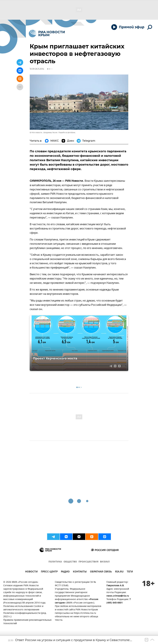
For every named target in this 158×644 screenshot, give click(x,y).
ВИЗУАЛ (105, 562)
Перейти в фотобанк (67, 133)
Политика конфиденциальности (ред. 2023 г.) (25, 615)
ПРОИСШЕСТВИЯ (88, 562)
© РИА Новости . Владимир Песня (43, 133)
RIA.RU (119, 572)
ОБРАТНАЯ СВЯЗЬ (101, 572)
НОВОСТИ (31, 572)
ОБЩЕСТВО (70, 562)
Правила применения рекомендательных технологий (27, 622)
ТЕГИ (130, 572)
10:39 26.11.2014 (37, 69)
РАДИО (65, 572)
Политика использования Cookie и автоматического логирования (23, 608)
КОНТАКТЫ (80, 572)
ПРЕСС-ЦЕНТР (49, 572)
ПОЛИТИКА (55, 562)
